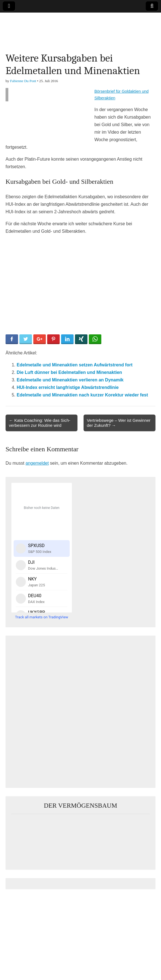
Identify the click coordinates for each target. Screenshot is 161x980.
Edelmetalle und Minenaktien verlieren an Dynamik (70, 380)
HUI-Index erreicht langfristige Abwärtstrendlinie (68, 387)
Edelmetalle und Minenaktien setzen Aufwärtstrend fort (75, 365)
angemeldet (37, 463)
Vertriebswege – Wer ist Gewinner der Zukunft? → (119, 423)
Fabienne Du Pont (23, 81)
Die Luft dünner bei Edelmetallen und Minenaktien (69, 372)
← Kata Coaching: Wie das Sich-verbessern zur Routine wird (40, 423)
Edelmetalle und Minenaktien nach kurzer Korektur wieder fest (82, 395)
